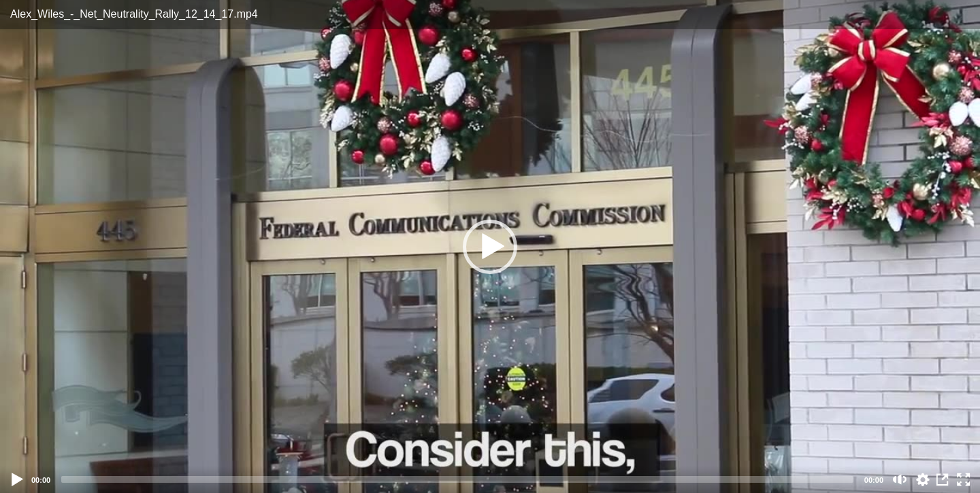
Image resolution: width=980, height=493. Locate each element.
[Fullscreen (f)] (964, 479)
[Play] (18, 479)
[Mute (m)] (900, 479)
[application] (490, 247)
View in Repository (943, 479)
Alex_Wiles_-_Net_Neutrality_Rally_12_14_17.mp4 (134, 14)
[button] (490, 247)
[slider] (457, 479)
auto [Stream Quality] (923, 479)
